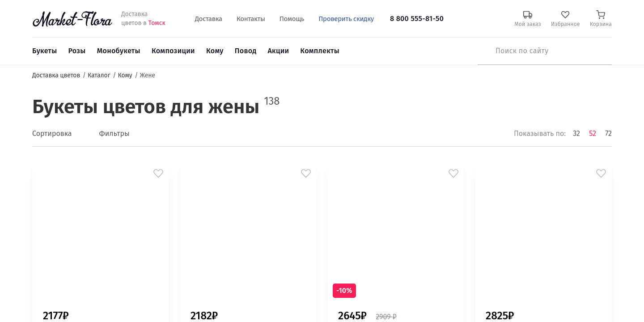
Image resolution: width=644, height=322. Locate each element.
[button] (158, 174)
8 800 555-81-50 (417, 19)
